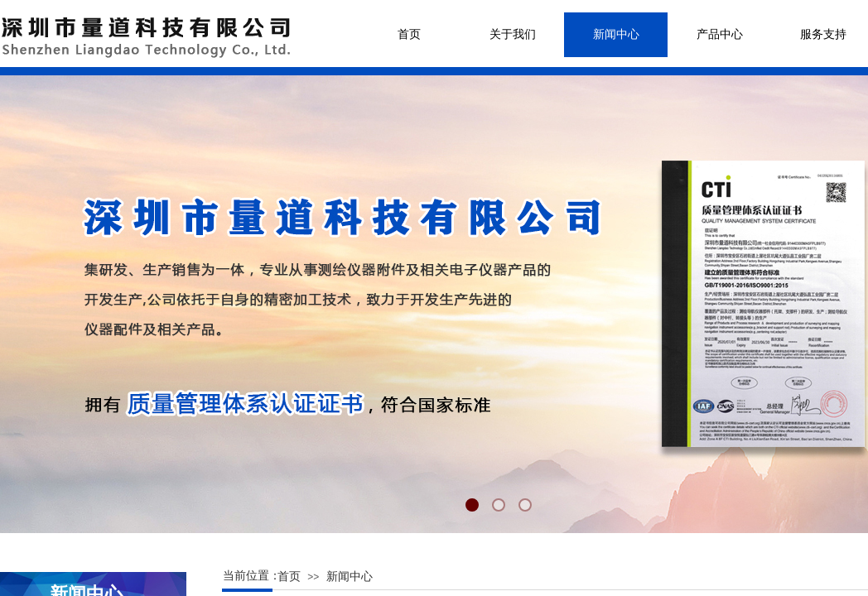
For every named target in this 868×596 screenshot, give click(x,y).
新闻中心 (616, 34)
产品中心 (720, 34)
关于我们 (513, 34)
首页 (409, 34)
